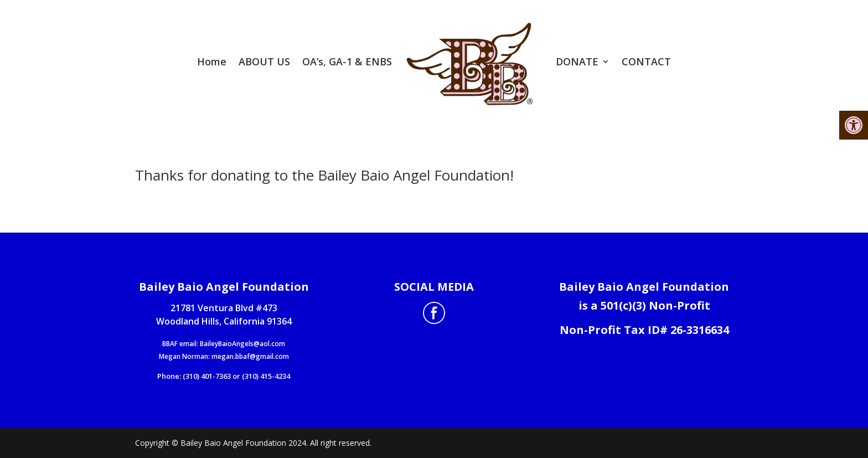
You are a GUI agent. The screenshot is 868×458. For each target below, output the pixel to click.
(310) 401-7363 (207, 376)
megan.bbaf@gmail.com (250, 356)
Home (212, 61)
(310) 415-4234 (266, 376)
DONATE (577, 61)
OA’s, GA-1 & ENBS (347, 61)
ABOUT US (264, 61)
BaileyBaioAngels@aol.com (242, 344)
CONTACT (646, 61)
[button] (854, 125)
